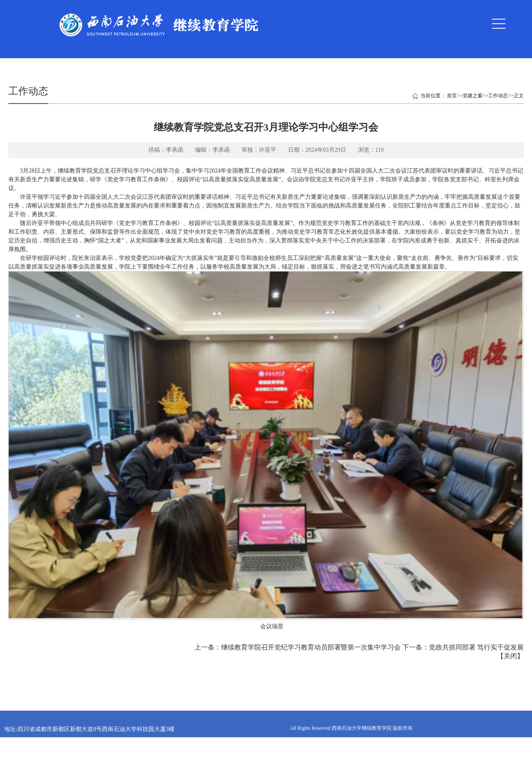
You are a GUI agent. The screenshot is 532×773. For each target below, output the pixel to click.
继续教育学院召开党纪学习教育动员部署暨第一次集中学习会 (311, 647)
